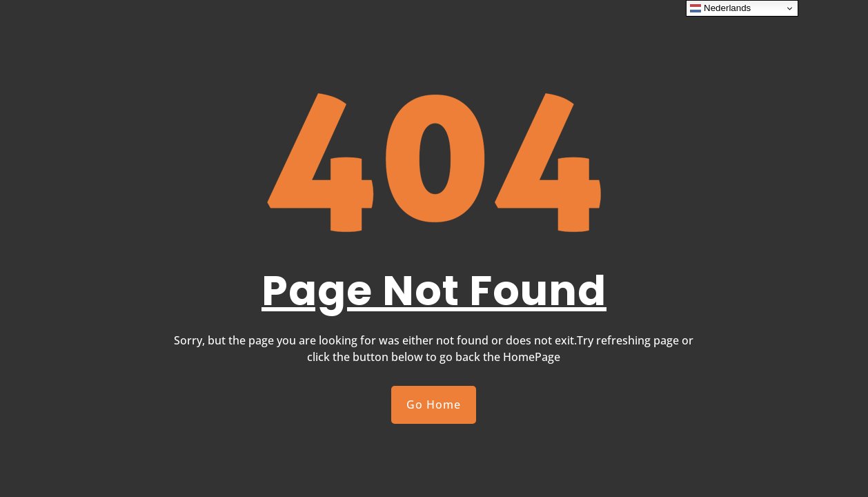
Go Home (434, 405)
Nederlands (720, 8)
